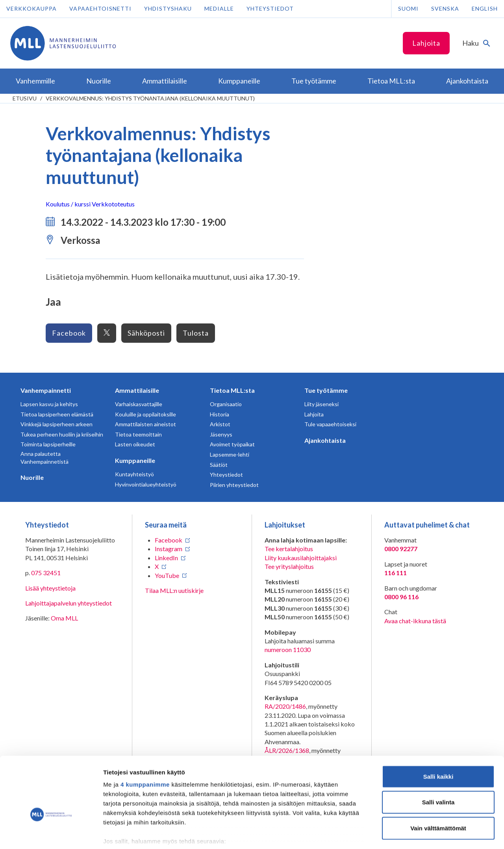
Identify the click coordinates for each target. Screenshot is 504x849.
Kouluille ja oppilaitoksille (145, 414)
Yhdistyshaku (168, 8)
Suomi (408, 8)
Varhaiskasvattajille (139, 404)
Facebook (69, 333)
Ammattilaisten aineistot (145, 424)
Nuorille (32, 477)
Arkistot (220, 424)
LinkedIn (166, 558)
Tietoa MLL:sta (232, 390)
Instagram (169, 549)
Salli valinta (438, 754)
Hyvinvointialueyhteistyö (146, 484)
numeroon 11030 (288, 649)
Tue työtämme (326, 390)
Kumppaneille (135, 460)
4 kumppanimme (145, 737)
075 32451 (46, 573)
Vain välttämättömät (438, 780)
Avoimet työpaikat (232, 444)
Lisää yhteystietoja (50, 588)
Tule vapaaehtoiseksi (330, 424)
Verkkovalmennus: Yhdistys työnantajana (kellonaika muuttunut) (150, 98)
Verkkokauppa (31, 8)
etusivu (25, 98)
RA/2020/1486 (285, 706)
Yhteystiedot (270, 8)
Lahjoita (426, 43)
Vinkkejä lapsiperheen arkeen (57, 424)
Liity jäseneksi (321, 404)
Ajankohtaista (325, 440)
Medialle (219, 8)
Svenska (445, 8)
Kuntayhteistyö (134, 474)
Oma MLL (64, 618)
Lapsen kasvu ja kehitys (49, 404)
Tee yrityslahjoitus (289, 566)
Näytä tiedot (421, 833)
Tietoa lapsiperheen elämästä (57, 414)
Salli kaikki (438, 729)
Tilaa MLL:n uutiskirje (174, 590)
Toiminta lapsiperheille (48, 444)
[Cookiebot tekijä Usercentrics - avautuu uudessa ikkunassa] (51, 834)
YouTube (167, 575)
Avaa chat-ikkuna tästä (415, 621)
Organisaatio (226, 404)
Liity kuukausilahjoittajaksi (301, 558)
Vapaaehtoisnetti (100, 8)
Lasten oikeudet (135, 444)
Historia (220, 414)
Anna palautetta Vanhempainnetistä (44, 458)
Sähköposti (146, 333)
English (485, 8)
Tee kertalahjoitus (289, 549)
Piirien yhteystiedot (234, 485)
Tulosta (196, 333)
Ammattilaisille (137, 390)
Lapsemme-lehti (230, 454)
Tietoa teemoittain (138, 434)
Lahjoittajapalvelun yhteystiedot (69, 603)
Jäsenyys (221, 434)
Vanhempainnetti (46, 390)
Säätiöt (219, 465)
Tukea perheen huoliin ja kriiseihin (62, 434)
